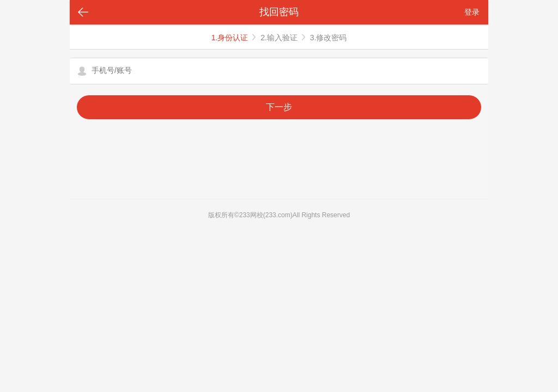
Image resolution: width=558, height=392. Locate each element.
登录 (472, 12)
